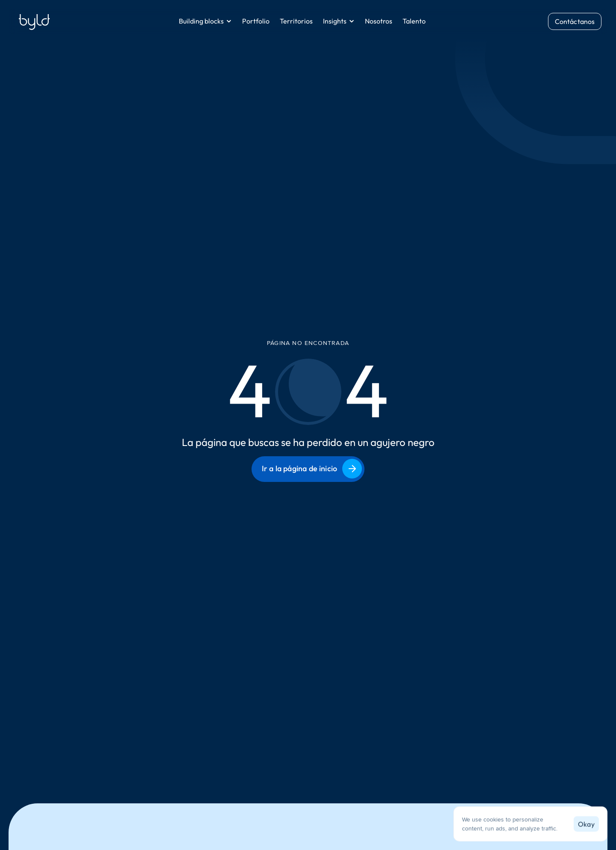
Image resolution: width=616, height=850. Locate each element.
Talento (414, 21)
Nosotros (379, 21)
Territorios (296, 21)
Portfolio (256, 21)
